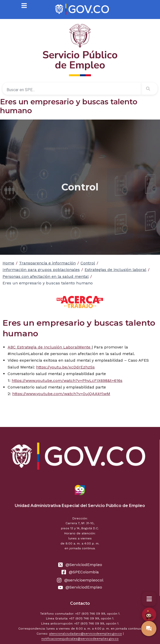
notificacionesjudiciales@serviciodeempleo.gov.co (80, 639)
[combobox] (72, 90)
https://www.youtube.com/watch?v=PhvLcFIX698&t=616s (67, 380)
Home (8, 263)
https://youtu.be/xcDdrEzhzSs (65, 367)
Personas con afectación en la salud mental (46, 276)
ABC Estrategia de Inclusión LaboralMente (50, 347)
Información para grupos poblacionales (41, 270)
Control (88, 263)
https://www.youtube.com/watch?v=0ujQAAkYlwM (61, 394)
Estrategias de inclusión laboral (115, 270)
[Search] (149, 89)
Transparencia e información (47, 263)
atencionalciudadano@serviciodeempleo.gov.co (85, 634)
